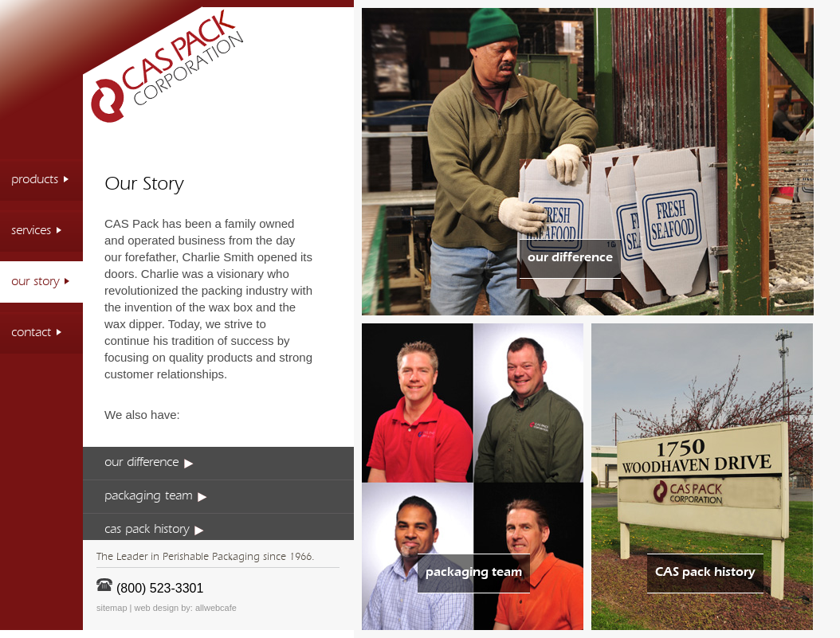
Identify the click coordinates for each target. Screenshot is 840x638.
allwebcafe (216, 608)
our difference (149, 463)
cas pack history (154, 530)
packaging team (156, 496)
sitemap (112, 608)
